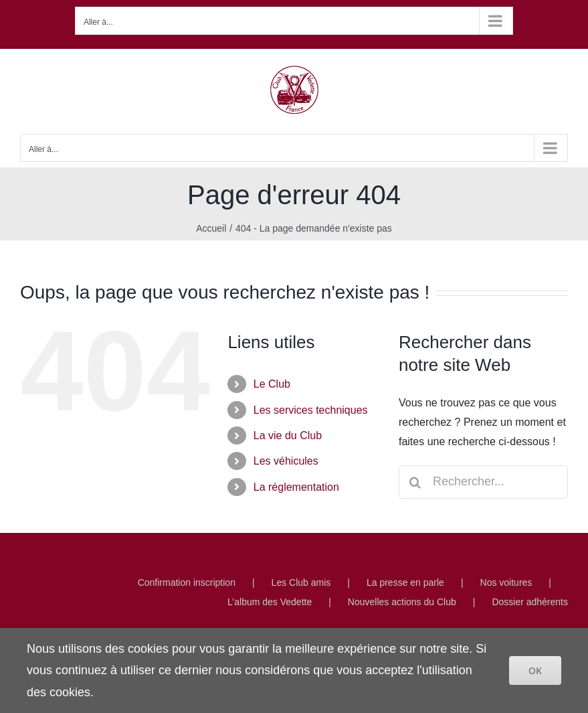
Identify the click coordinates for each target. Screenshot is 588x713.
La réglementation (296, 487)
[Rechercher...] (483, 482)
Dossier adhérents (530, 602)
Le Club (272, 384)
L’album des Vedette (270, 602)
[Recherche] (415, 482)
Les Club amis (301, 582)
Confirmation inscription (187, 582)
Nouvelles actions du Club (402, 602)
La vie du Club (288, 435)
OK (535, 670)
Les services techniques (311, 410)
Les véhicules (286, 461)
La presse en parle (405, 582)
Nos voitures (506, 582)
